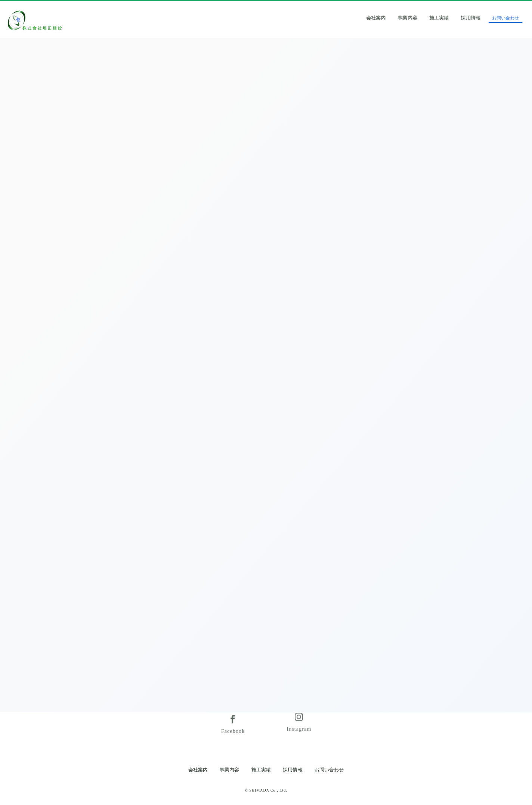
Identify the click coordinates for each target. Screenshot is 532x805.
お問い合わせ (329, 770)
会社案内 (387, 18)
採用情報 (482, 18)
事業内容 (418, 18)
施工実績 (450, 18)
